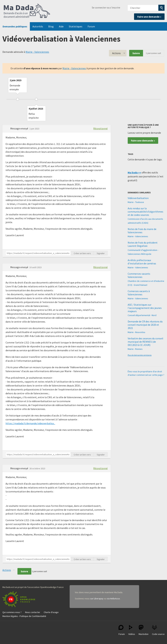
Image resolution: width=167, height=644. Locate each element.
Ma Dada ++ (134, 172)
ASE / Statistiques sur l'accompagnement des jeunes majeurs (145, 308)
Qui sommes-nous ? (12, 612)
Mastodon (144, 630)
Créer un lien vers (82, 253)
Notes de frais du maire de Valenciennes (142, 231)
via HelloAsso (113, 599)
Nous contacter (33, 612)
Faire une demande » (149, 17)
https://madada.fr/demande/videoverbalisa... (30, 423)
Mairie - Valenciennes (37, 52)
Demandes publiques (15, 26)
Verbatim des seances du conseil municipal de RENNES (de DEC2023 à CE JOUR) (145, 342)
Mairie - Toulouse (136, 202)
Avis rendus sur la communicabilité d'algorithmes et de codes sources (145, 212)
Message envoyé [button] (19, 128)
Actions (116, 53)
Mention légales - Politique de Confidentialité (24, 616)
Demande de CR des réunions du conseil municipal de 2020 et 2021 (145, 325)
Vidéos (132, 630)
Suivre (136, 53)
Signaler (101, 253)
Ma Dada (27, 11)
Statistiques (76, 26)
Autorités (38, 26)
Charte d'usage (51, 612)
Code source (158, 630)
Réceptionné (100, 128)
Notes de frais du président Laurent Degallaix (143, 244)
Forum (91, 26)
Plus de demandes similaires (140, 355)
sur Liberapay (97, 599)
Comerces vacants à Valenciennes (139, 293)
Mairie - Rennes (135, 349)
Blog (51, 26)
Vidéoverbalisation (138, 198)
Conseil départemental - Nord (142, 315)
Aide (61, 26)
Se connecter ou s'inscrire (106, 7)
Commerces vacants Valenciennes (139, 275)
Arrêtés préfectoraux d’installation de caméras (142, 262)
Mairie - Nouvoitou (136, 332)
